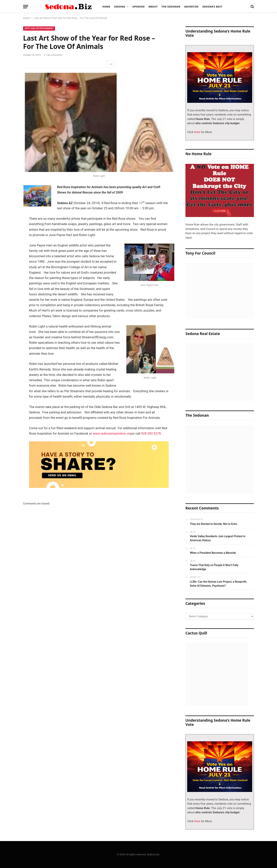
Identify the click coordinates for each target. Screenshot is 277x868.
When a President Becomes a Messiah (213, 553)
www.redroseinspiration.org (112, 434)
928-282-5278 (151, 434)
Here (197, 132)
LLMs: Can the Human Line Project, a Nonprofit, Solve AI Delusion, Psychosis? (218, 584)
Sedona (120, 7)
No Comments (53, 55)
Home (106, 7)
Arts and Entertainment (39, 28)
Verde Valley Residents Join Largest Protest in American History (218, 538)
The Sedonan (171, 7)
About (153, 7)
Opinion (138, 7)
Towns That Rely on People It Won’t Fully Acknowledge (214, 567)
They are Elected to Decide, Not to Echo (213, 524)
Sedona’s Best (212, 7)
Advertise (191, 7)
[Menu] (26, 7)
